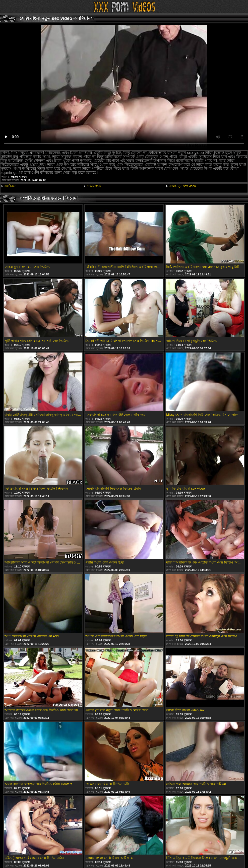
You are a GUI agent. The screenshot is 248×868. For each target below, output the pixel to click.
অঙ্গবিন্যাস (10, 186)
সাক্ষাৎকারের (94, 186)
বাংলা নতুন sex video (182, 186)
